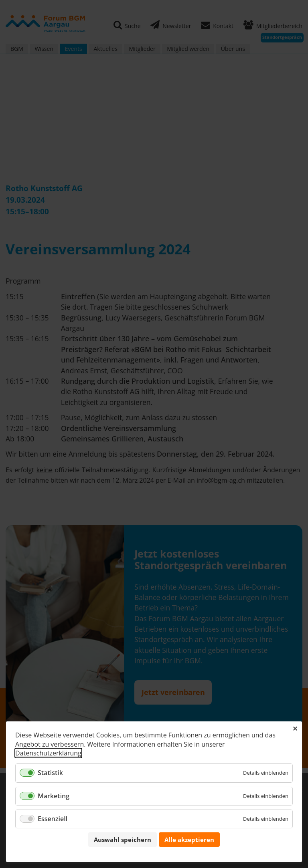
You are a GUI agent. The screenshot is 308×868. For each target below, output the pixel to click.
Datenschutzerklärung (48, 753)
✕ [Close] (295, 729)
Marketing (54, 796)
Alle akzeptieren (189, 840)
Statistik (50, 773)
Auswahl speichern (123, 840)
